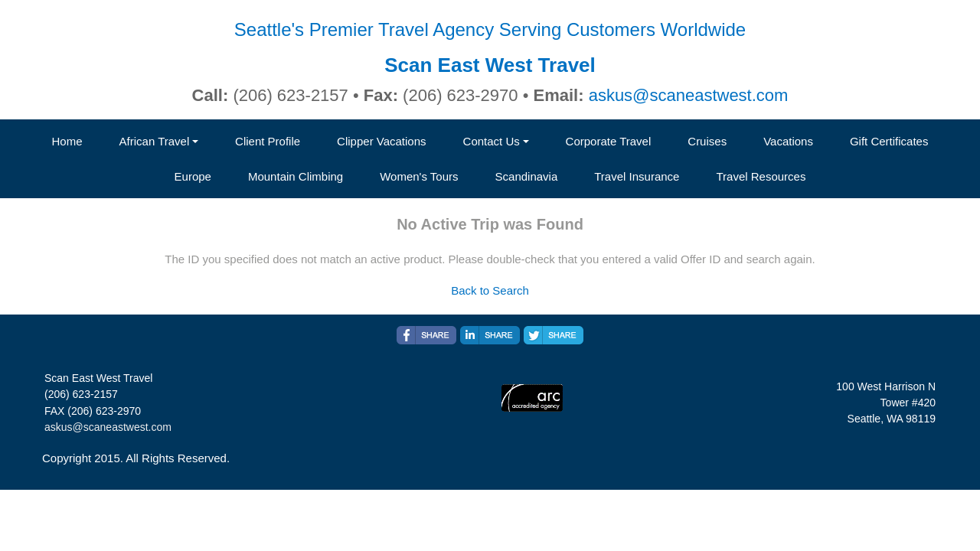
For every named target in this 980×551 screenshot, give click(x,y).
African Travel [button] (155, 141)
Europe (193, 176)
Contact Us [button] (492, 141)
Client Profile (268, 141)
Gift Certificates (889, 141)
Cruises (707, 141)
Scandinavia (527, 176)
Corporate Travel (609, 141)
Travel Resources (761, 176)
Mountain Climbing (296, 176)
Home (67, 141)
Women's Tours (419, 176)
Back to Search (490, 290)
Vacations (788, 141)
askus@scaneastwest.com (689, 95)
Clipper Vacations (381, 141)
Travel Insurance (637, 176)
